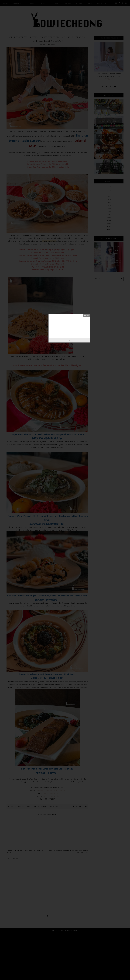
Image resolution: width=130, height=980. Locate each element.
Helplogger (72, 341)
